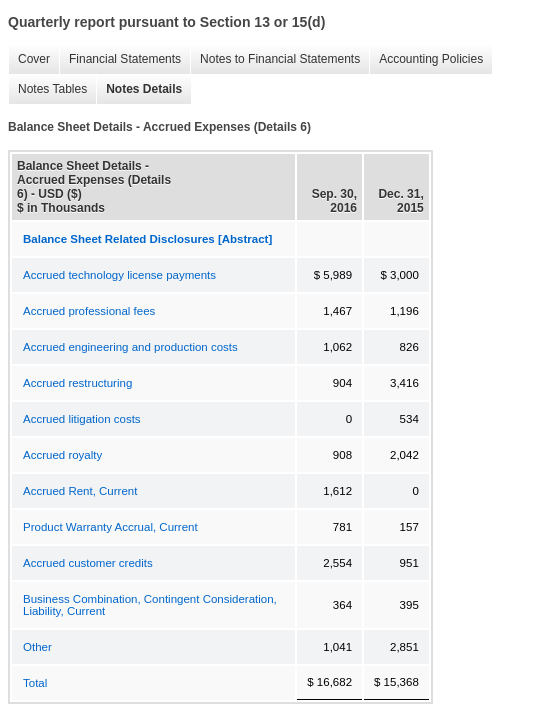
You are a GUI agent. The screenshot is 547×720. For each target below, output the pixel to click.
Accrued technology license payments (119, 275)
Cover (29, 59)
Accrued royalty (62, 455)
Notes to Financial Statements (275, 59)
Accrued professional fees (89, 311)
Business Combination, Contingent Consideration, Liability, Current (150, 605)
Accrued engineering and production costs (130, 347)
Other (37, 647)
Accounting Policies (426, 59)
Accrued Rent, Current (80, 491)
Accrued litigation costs (82, 419)
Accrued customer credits (88, 563)
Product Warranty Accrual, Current (110, 527)
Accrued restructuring (77, 383)
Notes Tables (47, 89)
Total (35, 683)
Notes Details (139, 89)
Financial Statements (120, 59)
